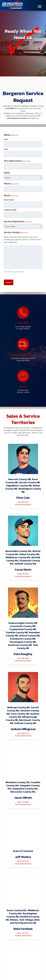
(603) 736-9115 (25, 329)
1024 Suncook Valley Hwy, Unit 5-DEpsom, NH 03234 (23, 359)
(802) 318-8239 (23, 861)
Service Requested (18, 221)
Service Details (16, 232)
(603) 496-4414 (23, 733)
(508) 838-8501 (23, 574)
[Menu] (40, 7)
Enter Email (9, 200)
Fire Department (17, 161)
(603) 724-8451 (23, 933)
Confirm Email (10, 210)
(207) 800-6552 (23, 502)
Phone (11, 184)
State (7, 173)
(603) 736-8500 (26, 327)
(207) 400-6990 (23, 658)
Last (6, 149)
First (6, 139)
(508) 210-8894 (23, 802)
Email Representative (23, 504)
